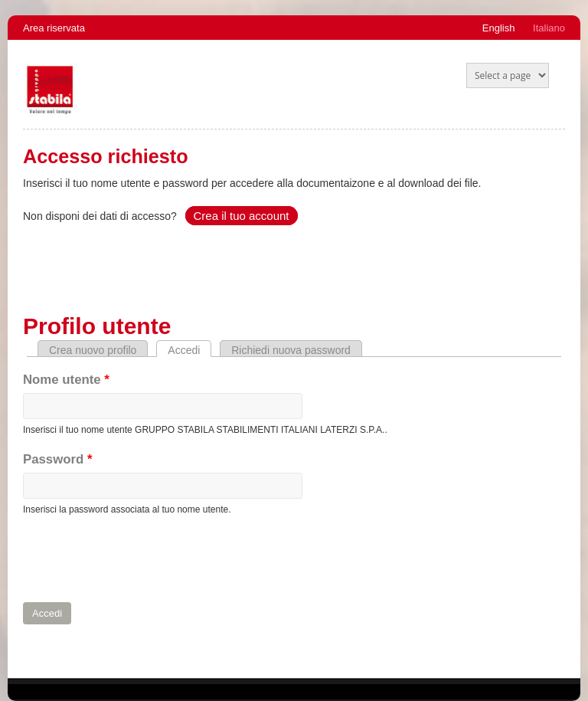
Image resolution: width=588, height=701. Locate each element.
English (499, 28)
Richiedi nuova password (291, 350)
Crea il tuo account (241, 216)
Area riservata (54, 28)
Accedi (189, 350)
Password (57, 459)
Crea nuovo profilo (93, 350)
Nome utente (66, 380)
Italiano (549, 28)
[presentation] (139, 559)
